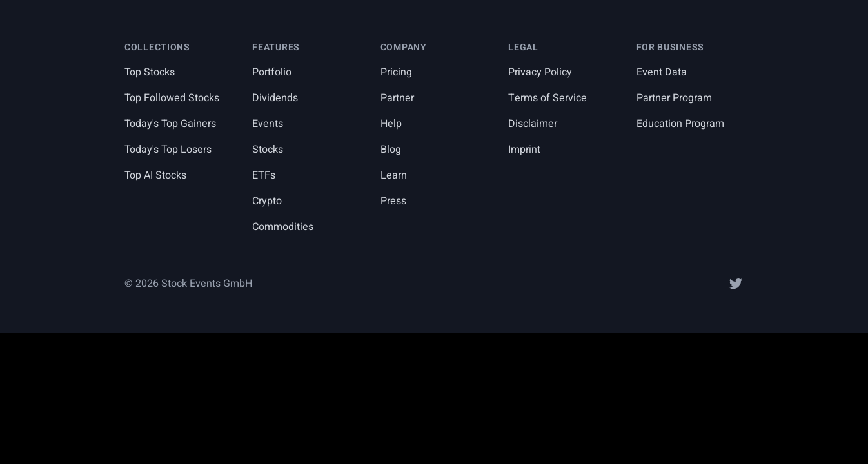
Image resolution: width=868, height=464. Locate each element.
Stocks (268, 150)
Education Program (680, 124)
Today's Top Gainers (170, 124)
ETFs (264, 175)
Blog (391, 150)
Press (393, 201)
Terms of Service (547, 98)
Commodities (283, 227)
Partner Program (674, 98)
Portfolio (272, 72)
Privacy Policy (540, 72)
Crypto (267, 201)
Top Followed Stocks (172, 98)
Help (391, 124)
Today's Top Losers (168, 150)
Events (268, 124)
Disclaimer (533, 124)
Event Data (662, 72)
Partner (397, 98)
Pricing (396, 72)
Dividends (275, 98)
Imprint (524, 150)
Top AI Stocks (155, 175)
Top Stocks (150, 72)
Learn (394, 175)
